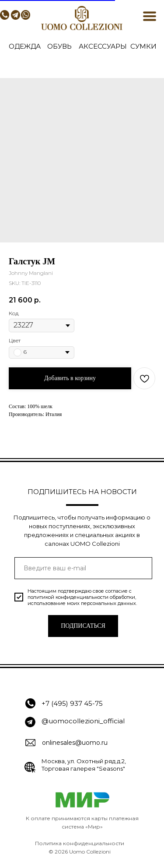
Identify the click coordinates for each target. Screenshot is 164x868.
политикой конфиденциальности (68, 597)
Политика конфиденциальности (80, 843)
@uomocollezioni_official (83, 721)
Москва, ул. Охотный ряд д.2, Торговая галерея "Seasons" (84, 765)
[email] (83, 568)
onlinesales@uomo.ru (75, 743)
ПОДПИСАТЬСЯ (83, 626)
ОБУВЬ (59, 46)
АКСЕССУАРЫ (103, 46)
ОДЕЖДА (25, 46)
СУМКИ (143, 46)
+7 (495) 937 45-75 (72, 703)
